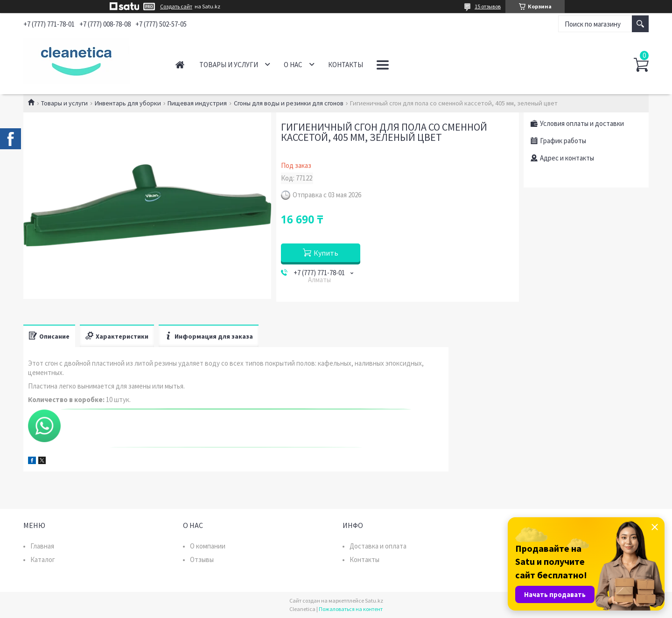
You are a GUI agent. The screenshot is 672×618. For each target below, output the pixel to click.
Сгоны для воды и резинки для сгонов (289, 103)
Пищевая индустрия (197, 103)
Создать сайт (176, 7)
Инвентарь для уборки (128, 103)
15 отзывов (488, 6)
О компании (208, 546)
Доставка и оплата (378, 546)
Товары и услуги (229, 65)
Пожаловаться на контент (351, 609)
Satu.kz (374, 601)
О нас (293, 65)
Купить (326, 253)
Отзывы (202, 559)
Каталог (43, 559)
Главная (180, 65)
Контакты (346, 65)
